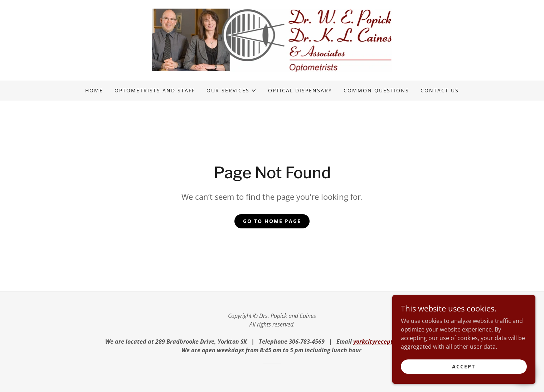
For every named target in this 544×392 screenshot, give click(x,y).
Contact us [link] (440, 90)
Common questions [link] (376, 90)
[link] (272, 40)
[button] (232, 91)
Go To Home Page (272, 221)
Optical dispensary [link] (300, 90)
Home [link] (94, 90)
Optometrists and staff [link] (155, 90)
